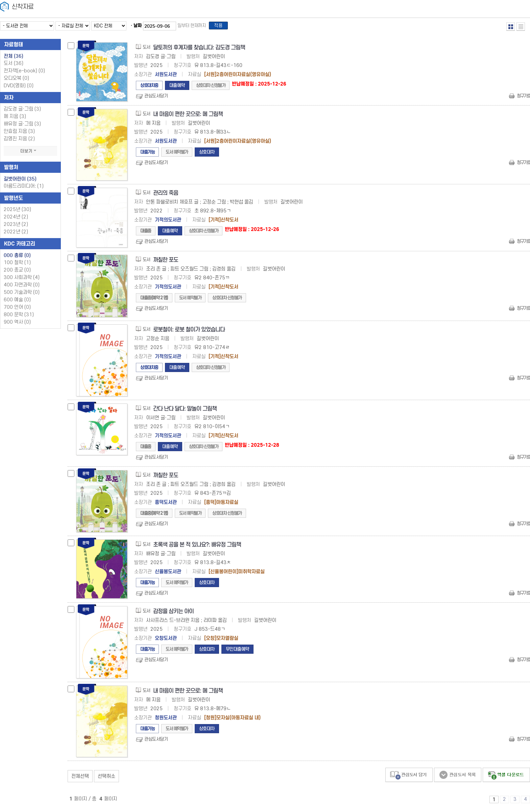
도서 (14, 65)
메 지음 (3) (15, 119)
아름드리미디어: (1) (24, 188)
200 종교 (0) (17, 272)
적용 (221, 27)
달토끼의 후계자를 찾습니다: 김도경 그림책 (199, 50)
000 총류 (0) (17, 257)
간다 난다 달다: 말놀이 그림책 (185, 411)
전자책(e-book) (24, 73)
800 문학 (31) (19, 317)
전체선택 (80, 778)
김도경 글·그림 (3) (22, 111)
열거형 (511, 27)
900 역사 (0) (17, 324)
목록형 (521, 27)
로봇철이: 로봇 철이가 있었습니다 (189, 332)
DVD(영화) (19, 88)
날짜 (138, 27)
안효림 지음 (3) (19, 133)
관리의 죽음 (166, 195)
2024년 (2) (16, 219)
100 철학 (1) (17, 265)
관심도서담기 (156, 98)
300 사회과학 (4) (22, 280)
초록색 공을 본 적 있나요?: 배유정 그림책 (197, 547)
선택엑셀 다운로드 (506, 777)
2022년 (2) (16, 234)
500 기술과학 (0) (22, 294)
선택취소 (106, 778)
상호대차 (207, 154)
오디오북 (16, 80)
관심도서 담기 (409, 777)
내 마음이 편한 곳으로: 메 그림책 (188, 116)
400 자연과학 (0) (22, 287)
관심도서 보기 (458, 777)
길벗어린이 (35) (20, 181)
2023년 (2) (16, 226)
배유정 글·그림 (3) (22, 126)
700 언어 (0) (17, 309)
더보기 (30, 153)
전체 (14, 58)
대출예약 (177, 87)
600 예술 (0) (17, 302)
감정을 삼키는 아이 (173, 613)
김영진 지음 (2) (19, 141)
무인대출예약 (237, 651)
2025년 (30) (17, 212)
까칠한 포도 (166, 262)
